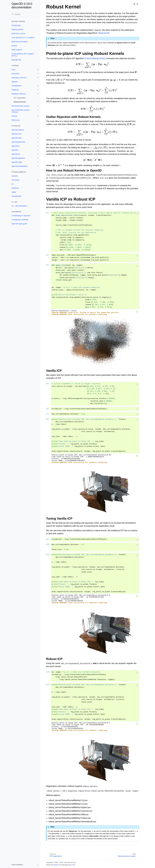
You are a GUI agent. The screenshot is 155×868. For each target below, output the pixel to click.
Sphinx (56, 865)
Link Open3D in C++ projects (23, 38)
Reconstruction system (21, 106)
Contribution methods (20, 220)
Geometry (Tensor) (19, 78)
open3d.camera (18, 130)
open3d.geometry (19, 142)
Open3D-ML (16, 60)
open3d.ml (16, 154)
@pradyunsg (66, 865)
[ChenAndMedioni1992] (95, 58)
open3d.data (17, 138)
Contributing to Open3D (21, 216)
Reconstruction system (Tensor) (21, 111)
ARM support (17, 50)
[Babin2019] (104, 33)
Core (14, 70)
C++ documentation (19, 206)
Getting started (17, 29)
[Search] (25, 14)
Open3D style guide (19, 224)
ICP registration (20, 98)
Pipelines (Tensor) (19, 94)
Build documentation (20, 42)
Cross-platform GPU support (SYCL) (23, 55)
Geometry (15, 74)
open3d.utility (17, 162)
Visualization (17, 86)
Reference (16, 120)
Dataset (15, 82)
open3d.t (15, 150)
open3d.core (17, 134)
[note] (25, 865)
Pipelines (15, 90)
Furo (74, 865)
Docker (14, 46)
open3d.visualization (20, 166)
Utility (14, 192)
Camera (15, 176)
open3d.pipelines (18, 158)
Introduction (16, 25)
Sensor (14, 116)
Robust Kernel (20, 102)
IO (13, 184)
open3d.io (16, 146)
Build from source (19, 33)
